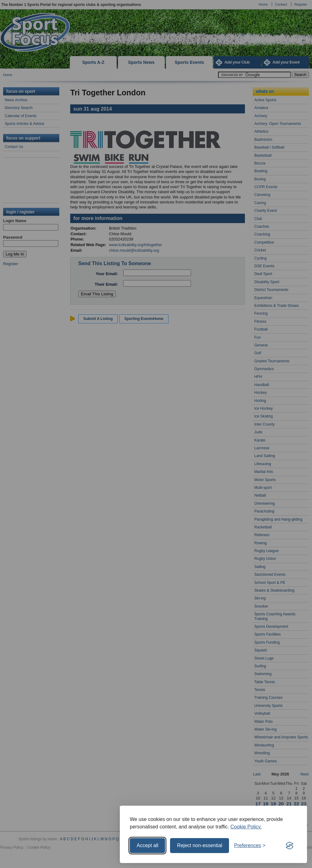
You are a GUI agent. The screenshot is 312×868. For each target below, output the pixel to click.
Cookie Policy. (246, 827)
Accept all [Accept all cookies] (147, 845)
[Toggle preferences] (250, 846)
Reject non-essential (200, 845)
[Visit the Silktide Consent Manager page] (290, 846)
